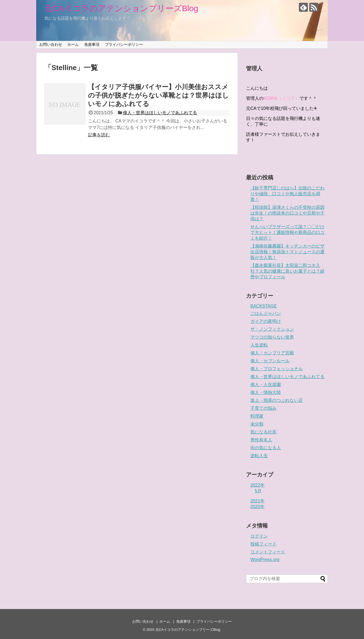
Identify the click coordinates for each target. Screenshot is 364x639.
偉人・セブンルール (270, 361)
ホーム (73, 44)
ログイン (259, 536)
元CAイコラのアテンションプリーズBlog (121, 8)
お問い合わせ (51, 44)
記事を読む (99, 135)
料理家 (257, 416)
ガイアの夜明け (266, 321)
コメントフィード (268, 552)
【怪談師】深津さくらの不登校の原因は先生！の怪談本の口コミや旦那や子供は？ (287, 213)
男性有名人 (261, 440)
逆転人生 (259, 456)
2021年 (257, 501)
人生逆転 (259, 345)
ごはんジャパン (266, 313)
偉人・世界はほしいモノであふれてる (160, 113)
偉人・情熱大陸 (266, 392)
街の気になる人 (266, 448)
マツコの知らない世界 (272, 337)
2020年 (257, 507)
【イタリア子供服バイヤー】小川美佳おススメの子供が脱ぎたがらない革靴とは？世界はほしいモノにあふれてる (158, 95)
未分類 (257, 424)
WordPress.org (265, 560)
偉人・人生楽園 (266, 385)
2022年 (257, 485)
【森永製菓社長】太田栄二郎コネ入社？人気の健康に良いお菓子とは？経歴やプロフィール (287, 271)
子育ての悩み (263, 408)
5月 (258, 491)
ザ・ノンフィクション (272, 329)
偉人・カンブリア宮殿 (272, 353)
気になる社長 (263, 432)
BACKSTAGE (264, 306)
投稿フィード (263, 544)
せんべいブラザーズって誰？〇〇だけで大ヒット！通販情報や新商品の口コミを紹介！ (287, 232)
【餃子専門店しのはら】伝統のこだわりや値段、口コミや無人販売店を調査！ (287, 194)
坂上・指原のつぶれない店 (277, 400)
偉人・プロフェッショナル (277, 369)
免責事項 (92, 44)
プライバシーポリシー (124, 44)
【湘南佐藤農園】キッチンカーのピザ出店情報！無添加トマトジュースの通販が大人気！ (287, 252)
